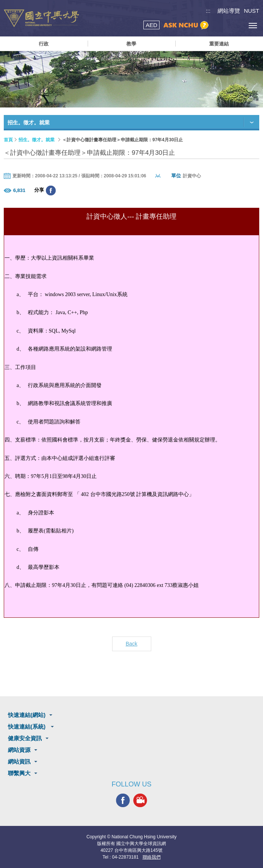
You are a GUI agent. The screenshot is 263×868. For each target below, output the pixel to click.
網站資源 (19, 750)
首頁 (8, 140)
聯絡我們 (152, 857)
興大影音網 (140, 800)
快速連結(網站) (27, 715)
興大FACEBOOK (123, 800)
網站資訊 (19, 761)
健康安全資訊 (25, 738)
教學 (131, 44)
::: (208, 11)
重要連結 (219, 44)
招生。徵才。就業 (36, 140)
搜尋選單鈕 (219, 25)
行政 (44, 44)
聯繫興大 (19, 773)
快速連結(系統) (27, 727)
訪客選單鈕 (236, 25)
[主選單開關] (253, 25)
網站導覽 (229, 11)
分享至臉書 (51, 191)
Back (131, 644)
